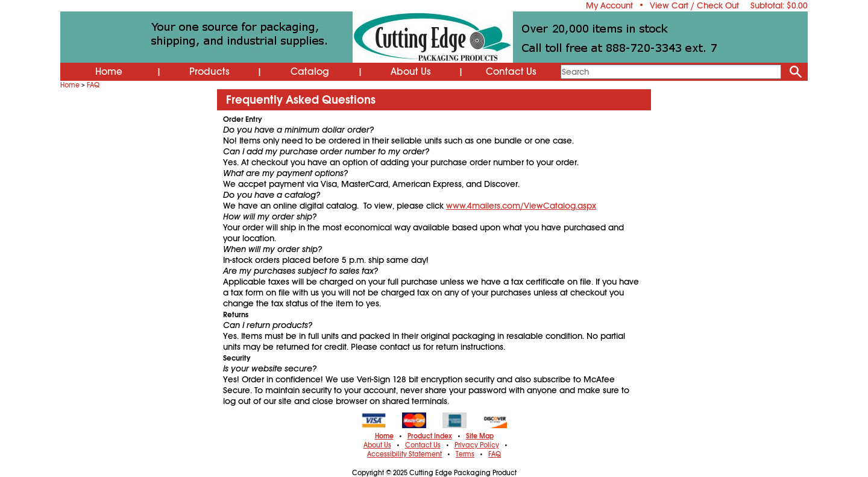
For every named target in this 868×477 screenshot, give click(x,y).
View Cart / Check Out (694, 5)
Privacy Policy (477, 445)
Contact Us (511, 72)
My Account (609, 5)
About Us (411, 72)
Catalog (310, 72)
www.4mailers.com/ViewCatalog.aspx (521, 206)
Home (109, 72)
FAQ (93, 85)
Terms (465, 454)
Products (209, 72)
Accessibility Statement (404, 454)
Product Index (430, 436)
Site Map (480, 436)
